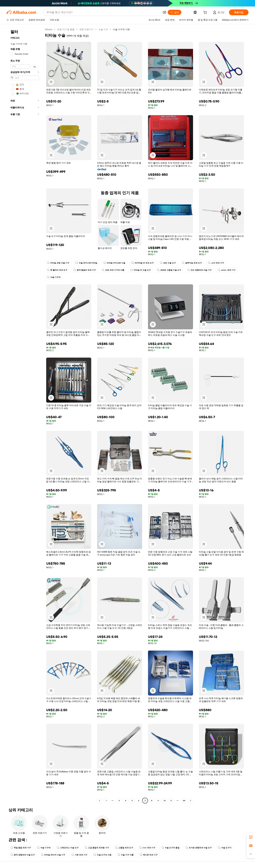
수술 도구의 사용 (102, 855)
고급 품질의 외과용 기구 (97, 848)
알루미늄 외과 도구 (192, 263)
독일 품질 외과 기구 (21, 848)
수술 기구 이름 (126, 855)
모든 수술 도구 (168, 263)
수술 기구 (103, 29)
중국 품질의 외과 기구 (85, 270)
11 (171, 801)
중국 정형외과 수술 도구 (23, 855)
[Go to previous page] (100, 801)
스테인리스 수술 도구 (68, 848)
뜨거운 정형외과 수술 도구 (199, 848)
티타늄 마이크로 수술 (114, 263)
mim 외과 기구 (147, 848)
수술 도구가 (225, 848)
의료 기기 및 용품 (66, 29)
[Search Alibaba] (103, 12)
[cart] (206, 13)
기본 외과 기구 (79, 855)
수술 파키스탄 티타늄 (86, 263)
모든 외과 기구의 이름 (113, 270)
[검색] (174, 12)
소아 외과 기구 (216, 263)
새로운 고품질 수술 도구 (169, 270)
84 (184, 801)
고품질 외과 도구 (124, 848)
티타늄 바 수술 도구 (141, 270)
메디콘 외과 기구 (149, 855)
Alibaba (49, 29)
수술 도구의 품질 (170, 848)
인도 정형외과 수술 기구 (199, 270)
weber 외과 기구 (227, 270)
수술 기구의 (54, 277)
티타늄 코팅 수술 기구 (58, 263)
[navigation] (25, 415)
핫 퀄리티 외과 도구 (57, 270)
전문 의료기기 (86, 29)
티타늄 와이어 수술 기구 (53, 855)
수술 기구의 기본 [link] (121, 29)
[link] (251, 837)
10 (165, 801)
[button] (164, 12)
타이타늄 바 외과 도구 (143, 263)
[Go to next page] (191, 801)
